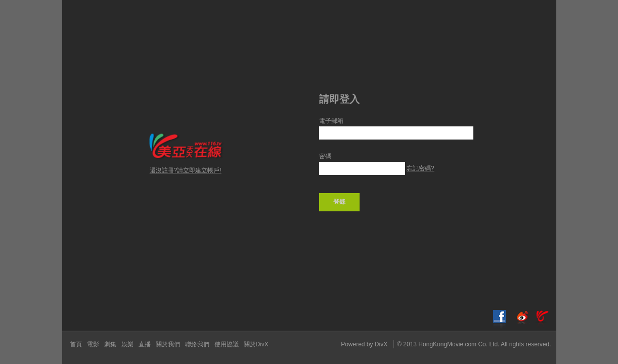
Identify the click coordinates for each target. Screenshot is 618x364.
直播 (145, 344)
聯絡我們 (197, 344)
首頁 (76, 344)
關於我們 (168, 344)
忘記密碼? (421, 168)
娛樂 (127, 344)
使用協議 (227, 344)
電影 (93, 344)
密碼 (325, 156)
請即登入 (339, 99)
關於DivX (256, 344)
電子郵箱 (331, 121)
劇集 (110, 344)
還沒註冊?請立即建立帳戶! (186, 170)
